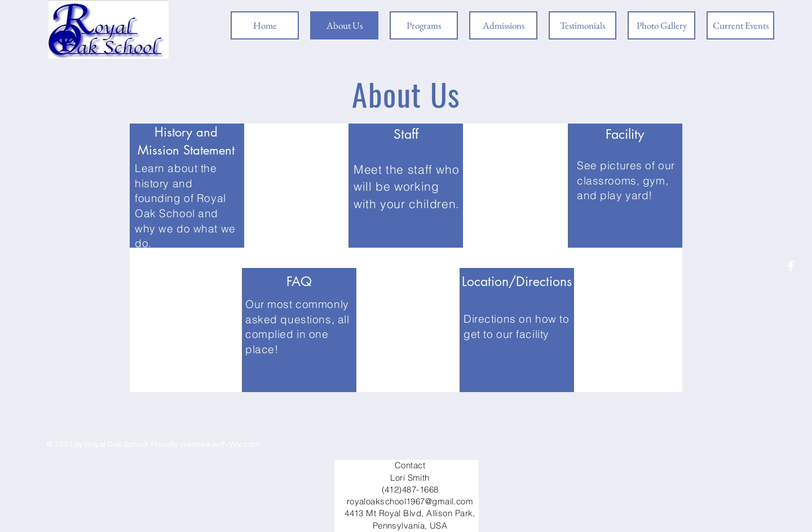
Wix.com (244, 445)
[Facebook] (791, 266)
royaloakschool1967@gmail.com (410, 501)
